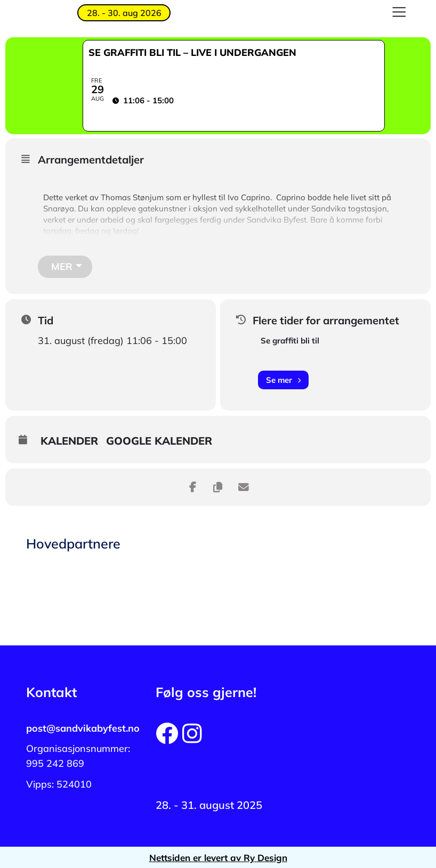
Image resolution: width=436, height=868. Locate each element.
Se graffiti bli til (290, 339)
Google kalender (159, 440)
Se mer (283, 379)
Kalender (69, 440)
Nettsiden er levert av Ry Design (218, 857)
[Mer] (65, 266)
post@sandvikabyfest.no (83, 727)
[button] (399, 13)
